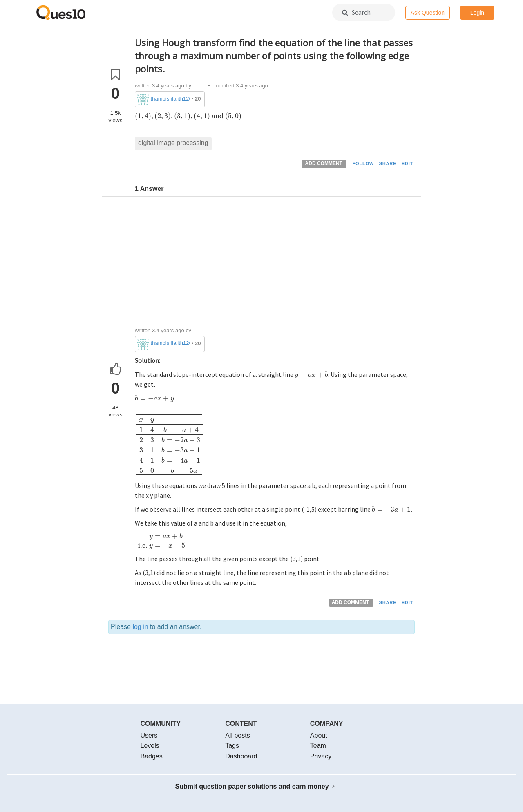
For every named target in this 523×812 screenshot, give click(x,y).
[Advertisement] (275, 258)
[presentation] (188, 116)
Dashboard (241, 756)
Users (149, 735)
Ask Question (428, 13)
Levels (150, 746)
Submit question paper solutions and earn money (255, 786)
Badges (152, 756)
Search (356, 12)
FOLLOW (363, 163)
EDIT (407, 163)
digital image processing (173, 143)
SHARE (388, 163)
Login (477, 13)
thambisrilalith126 (171, 99)
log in (140, 627)
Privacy (321, 756)
